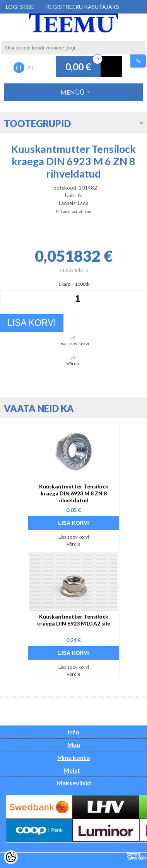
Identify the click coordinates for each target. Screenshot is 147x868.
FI (31, 67)
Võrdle (73, 364)
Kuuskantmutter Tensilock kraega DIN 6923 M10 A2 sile (74, 620)
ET (19, 67)
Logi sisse (20, 7)
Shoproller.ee (137, 856)
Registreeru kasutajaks (83, 7)
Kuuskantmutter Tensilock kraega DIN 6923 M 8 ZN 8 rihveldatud (74, 493)
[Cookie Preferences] (11, 857)
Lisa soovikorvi (74, 343)
